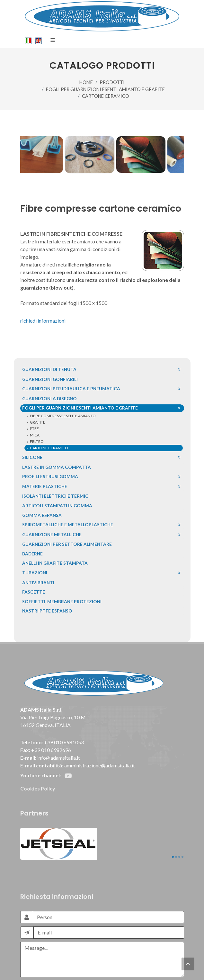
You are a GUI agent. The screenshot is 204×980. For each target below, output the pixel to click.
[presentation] (69, 948)
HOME (86, 82)
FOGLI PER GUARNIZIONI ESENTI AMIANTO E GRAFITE (105, 89)
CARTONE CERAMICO (106, 96)
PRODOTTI (112, 82)
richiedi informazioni (43, 321)
